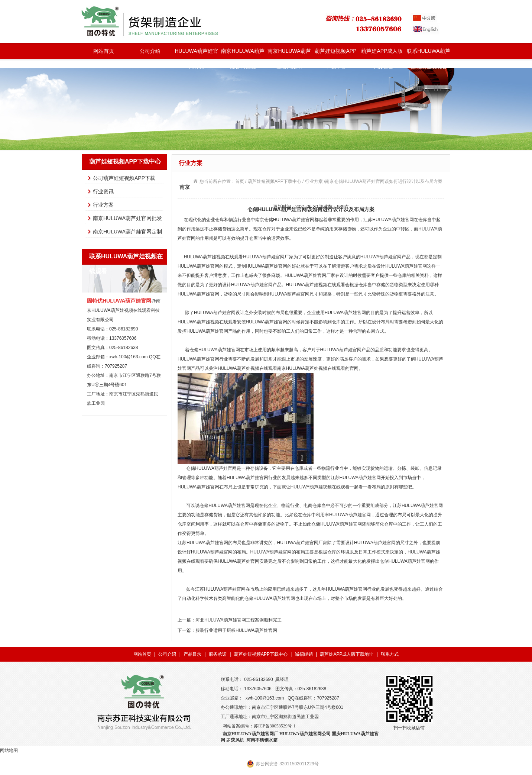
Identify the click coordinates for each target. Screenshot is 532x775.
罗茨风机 (235, 740)
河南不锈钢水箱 (262, 740)
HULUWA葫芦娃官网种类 (196, 53)
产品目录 (192, 654)
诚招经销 (304, 654)
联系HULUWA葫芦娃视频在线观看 (428, 53)
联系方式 (390, 654)
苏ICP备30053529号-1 (275, 726)
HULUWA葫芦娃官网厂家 (268, 257)
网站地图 (9, 750)
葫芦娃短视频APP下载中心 (335, 53)
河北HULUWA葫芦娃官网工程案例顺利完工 (239, 620)
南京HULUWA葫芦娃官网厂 (250, 734)
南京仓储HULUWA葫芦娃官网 (285, 220)
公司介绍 (150, 51)
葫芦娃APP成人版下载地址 (382, 53)
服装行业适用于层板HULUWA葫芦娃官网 (236, 630)
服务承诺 (218, 654)
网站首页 (104, 51)
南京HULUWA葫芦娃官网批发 (243, 53)
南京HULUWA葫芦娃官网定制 (289, 53)
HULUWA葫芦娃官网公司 (305, 734)
